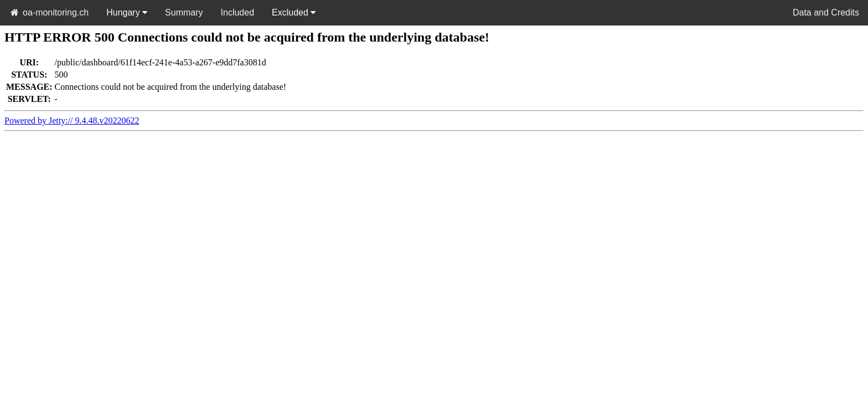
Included (238, 12)
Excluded (294, 12)
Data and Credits (826, 12)
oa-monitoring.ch (49, 12)
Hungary (127, 12)
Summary (184, 12)
